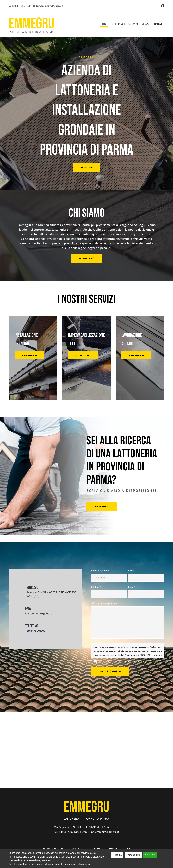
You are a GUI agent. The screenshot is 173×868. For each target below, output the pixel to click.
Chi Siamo (118, 24)
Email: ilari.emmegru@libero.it (100, 832)
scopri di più (87, 258)
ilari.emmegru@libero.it (49, 6)
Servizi (133, 24)
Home (104, 24)
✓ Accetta (150, 855)
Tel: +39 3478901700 (67, 832)
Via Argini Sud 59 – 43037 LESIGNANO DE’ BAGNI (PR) (87, 827)
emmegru (86, 57)
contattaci (87, 167)
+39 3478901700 (21, 6)
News (145, 24)
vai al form (102, 506)
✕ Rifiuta (117, 855)
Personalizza (133, 855)
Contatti (158, 24)
